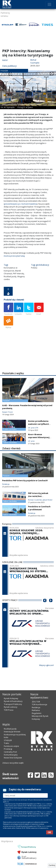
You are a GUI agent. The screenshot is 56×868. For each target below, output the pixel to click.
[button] (45, 593)
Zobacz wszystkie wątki (13, 751)
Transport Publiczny (13, 692)
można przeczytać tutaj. (14, 256)
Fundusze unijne (11, 734)
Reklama (36, 698)
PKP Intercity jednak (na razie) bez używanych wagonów (39, 484)
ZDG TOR (36, 690)
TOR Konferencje (39, 693)
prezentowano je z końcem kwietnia (21, 204)
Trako (6, 731)
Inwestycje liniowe (12, 720)
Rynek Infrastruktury (13, 689)
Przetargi (8, 737)
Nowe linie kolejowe (13, 746)
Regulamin (37, 701)
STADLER (8, 728)
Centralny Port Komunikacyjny (11, 741)
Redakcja (36, 696)
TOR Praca (9, 698)
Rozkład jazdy (10, 717)
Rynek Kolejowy (11, 687)
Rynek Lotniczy (11, 695)
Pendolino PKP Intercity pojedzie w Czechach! (25, 469)
